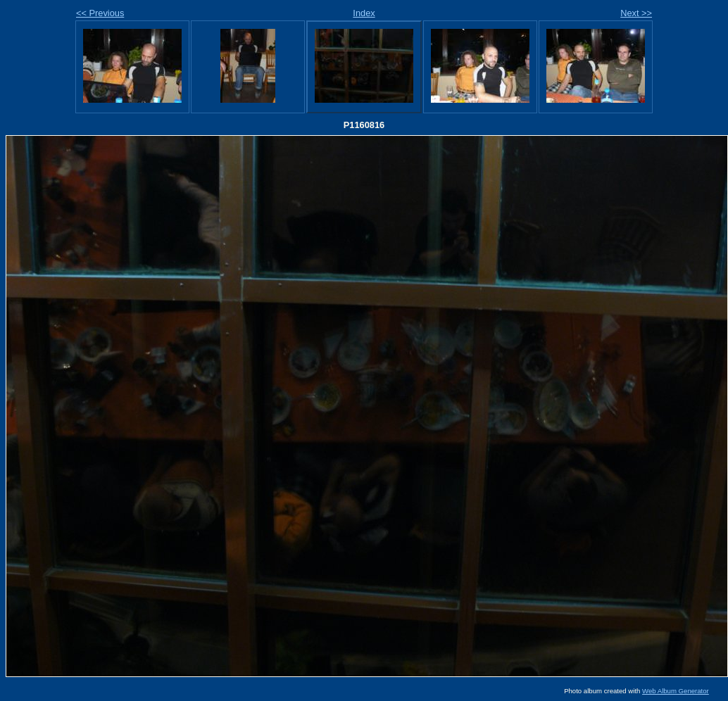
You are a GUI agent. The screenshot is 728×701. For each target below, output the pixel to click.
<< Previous (100, 13)
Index (364, 13)
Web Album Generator (676, 691)
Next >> (636, 13)
